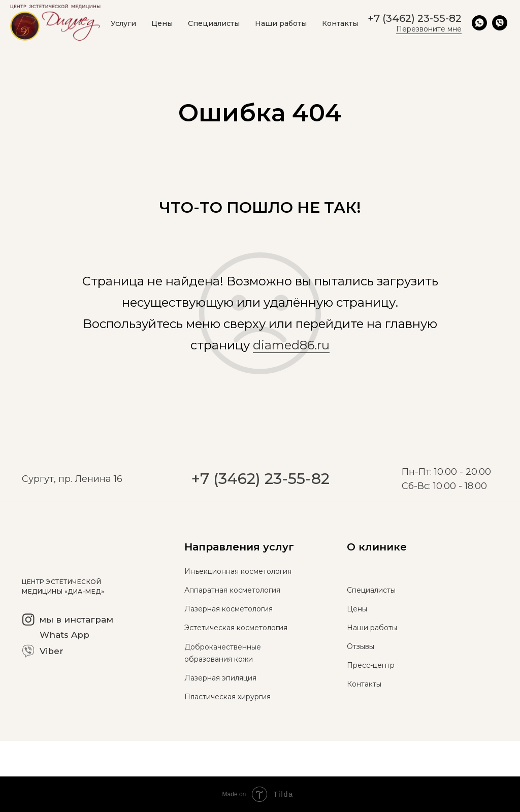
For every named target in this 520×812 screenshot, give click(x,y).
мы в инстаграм (76, 620)
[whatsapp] (479, 23)
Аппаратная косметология (232, 590)
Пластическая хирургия (227, 697)
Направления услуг (239, 547)
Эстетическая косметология (236, 628)
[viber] (500, 23)
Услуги (123, 23)
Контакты (340, 23)
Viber (52, 651)
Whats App (64, 635)
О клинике (377, 547)
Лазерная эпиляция (220, 678)
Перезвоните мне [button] (429, 29)
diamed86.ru (291, 345)
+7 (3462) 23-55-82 (260, 502)
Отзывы (361, 646)
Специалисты (214, 23)
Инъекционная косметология (238, 571)
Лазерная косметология (229, 609)
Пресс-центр (371, 665)
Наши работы (281, 23)
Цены (162, 23)
